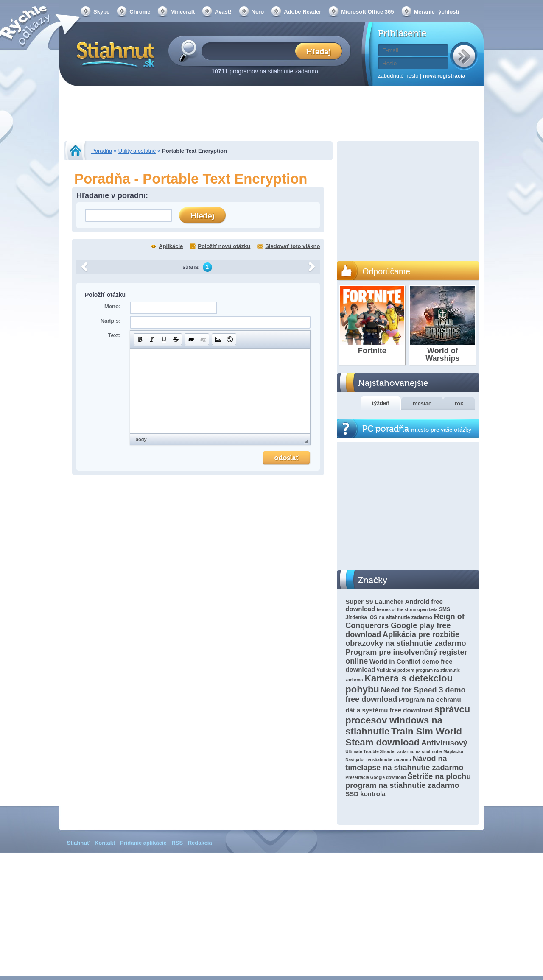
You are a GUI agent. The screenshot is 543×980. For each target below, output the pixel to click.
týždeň (381, 403)
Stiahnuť (78, 843)
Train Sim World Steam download (404, 737)
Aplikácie (171, 246)
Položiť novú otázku (224, 246)
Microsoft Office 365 (367, 12)
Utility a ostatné (137, 151)
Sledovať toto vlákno (292, 246)
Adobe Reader (302, 12)
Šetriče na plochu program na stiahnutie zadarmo (408, 781)
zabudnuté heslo (398, 76)
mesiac (422, 403)
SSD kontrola (365, 794)
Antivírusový (444, 743)
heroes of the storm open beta (407, 610)
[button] (140, 339)
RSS (177, 843)
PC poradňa (417, 429)
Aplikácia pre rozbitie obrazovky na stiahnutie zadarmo (406, 639)
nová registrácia (444, 76)
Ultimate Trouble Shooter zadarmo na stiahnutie (393, 752)
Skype (101, 12)
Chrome (140, 12)
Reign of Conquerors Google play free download (405, 625)
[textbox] (251, 51)
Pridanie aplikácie (143, 843)
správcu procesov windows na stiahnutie (408, 720)
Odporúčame (386, 271)
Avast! (223, 12)
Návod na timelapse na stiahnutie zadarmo (404, 763)
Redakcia (200, 843)
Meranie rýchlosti (437, 12)
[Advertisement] (271, 114)
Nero (258, 12)
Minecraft (182, 12)
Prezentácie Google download (375, 778)
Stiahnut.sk (114, 54)
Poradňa (102, 151)
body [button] (141, 439)
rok (459, 403)
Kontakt (105, 843)
